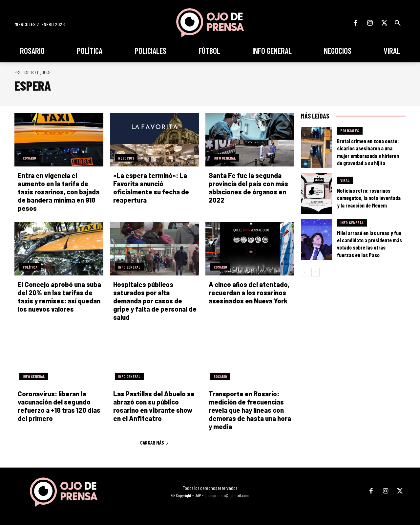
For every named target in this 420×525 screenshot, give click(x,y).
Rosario (29, 158)
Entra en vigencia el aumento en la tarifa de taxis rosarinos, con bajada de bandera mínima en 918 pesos (59, 192)
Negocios (126, 158)
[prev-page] (305, 272)
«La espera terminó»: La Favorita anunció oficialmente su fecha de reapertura (151, 188)
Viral (345, 180)
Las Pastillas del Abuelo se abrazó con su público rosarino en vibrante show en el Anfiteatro (154, 406)
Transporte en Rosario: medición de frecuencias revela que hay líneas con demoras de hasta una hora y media (250, 410)
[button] (398, 23)
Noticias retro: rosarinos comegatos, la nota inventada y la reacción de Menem (369, 198)
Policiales (350, 131)
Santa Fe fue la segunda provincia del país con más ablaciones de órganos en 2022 (248, 188)
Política (30, 267)
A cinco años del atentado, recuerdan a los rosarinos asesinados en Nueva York (249, 293)
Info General (225, 158)
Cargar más (154, 443)
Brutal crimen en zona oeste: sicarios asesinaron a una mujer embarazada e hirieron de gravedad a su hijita (368, 152)
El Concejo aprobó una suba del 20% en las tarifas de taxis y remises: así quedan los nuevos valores (59, 297)
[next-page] (315, 272)
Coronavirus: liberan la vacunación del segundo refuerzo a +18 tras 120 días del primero (59, 406)
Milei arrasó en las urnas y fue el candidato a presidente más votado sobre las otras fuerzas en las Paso (369, 244)
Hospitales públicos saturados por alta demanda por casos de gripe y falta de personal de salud (155, 301)
